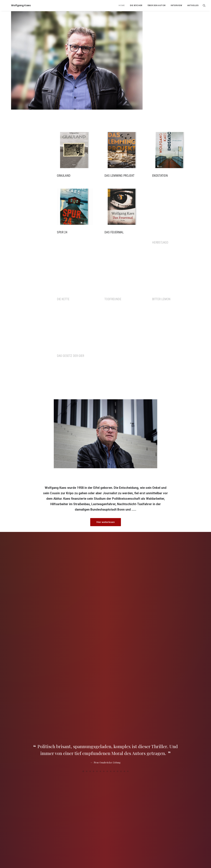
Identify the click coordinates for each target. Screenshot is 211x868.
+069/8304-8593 (163, 842)
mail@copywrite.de (161, 848)
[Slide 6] (100, 601)
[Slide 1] (83, 601)
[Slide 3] (90, 601)
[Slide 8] (107, 601)
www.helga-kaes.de (91, 807)
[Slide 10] (114, 601)
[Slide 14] (128, 601)
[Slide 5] (97, 601)
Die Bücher (136, 5)
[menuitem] (122, 5)
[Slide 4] (94, 601)
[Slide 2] (87, 601)
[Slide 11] (117, 601)
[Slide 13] (124, 601)
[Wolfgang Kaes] (15, 5)
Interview (176, 5)
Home (122, 5)
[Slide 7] (104, 601)
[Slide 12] (121, 601)
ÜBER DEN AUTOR (157, 5)
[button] (204, 5)
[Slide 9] (111, 601)
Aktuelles (193, 5)
